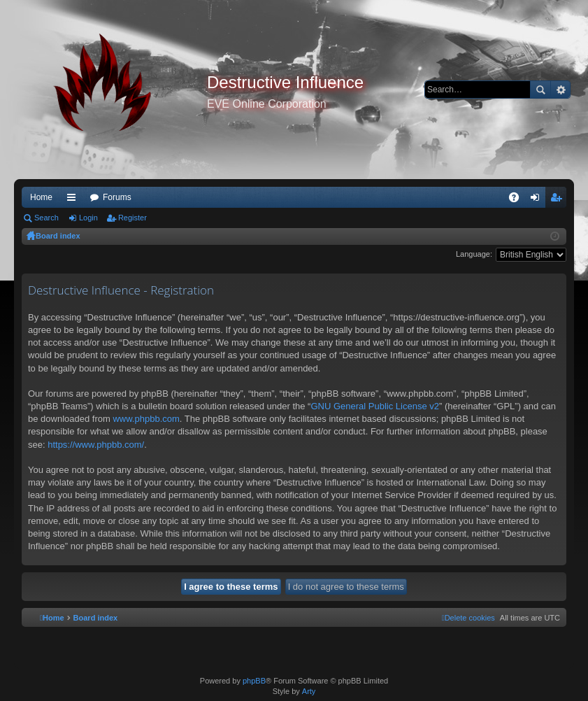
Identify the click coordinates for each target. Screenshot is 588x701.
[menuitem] (468, 618)
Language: (474, 254)
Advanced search (560, 90)
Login (88, 218)
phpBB (254, 681)
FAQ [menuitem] (518, 200)
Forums (117, 197)
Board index (58, 236)
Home (41, 197)
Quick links (74, 200)
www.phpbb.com (146, 419)
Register (132, 218)
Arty (309, 691)
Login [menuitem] (538, 200)
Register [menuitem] (559, 200)
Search (540, 90)
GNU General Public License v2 (375, 406)
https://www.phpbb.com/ (96, 445)
